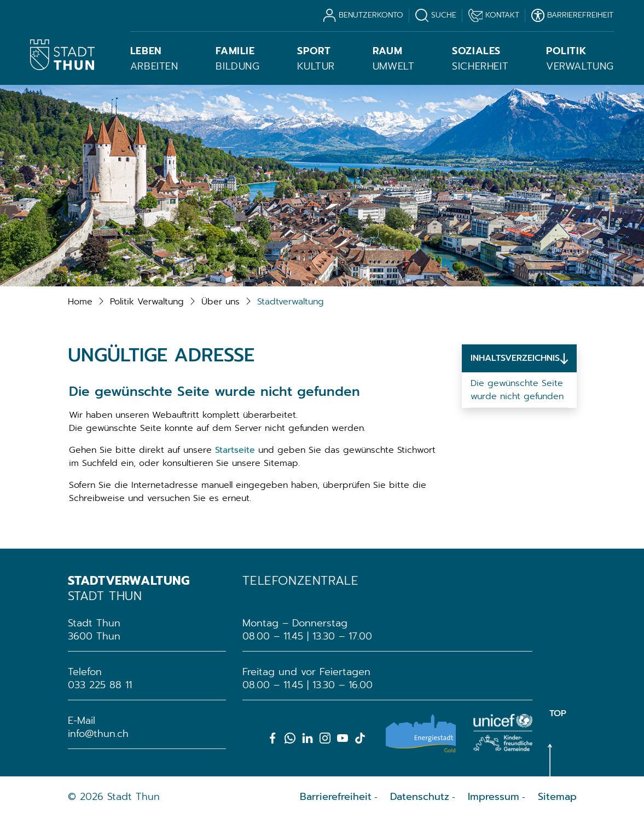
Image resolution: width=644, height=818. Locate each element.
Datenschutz (420, 797)
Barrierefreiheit (336, 797)
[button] (147, 302)
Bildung (237, 59)
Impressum (494, 797)
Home (80, 302)
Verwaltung (580, 59)
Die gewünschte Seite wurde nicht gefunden (517, 390)
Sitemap (557, 797)
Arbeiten (154, 59)
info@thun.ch (98, 734)
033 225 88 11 (100, 685)
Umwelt (394, 59)
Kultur (316, 59)
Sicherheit (480, 59)
